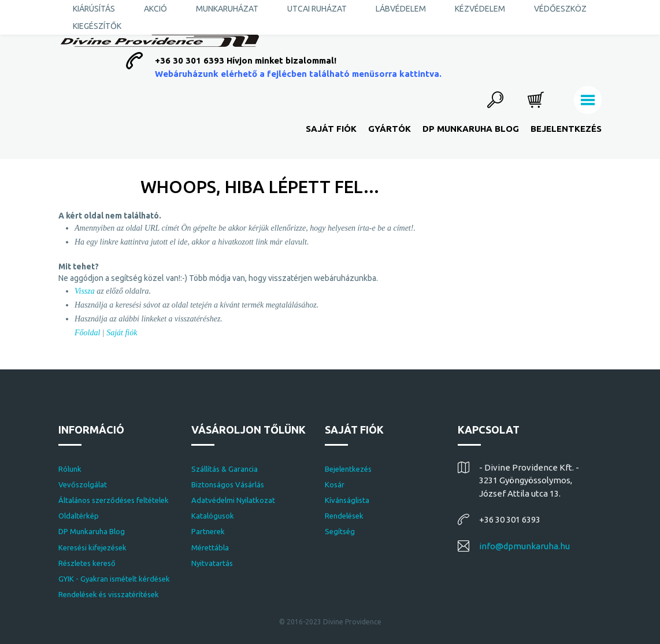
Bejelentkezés (566, 129)
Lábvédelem (401, 9)
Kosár (335, 484)
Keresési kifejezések (92, 547)
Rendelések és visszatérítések (109, 594)
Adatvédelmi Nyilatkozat (233, 500)
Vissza (85, 291)
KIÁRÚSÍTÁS (94, 9)
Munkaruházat (227, 9)
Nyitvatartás (212, 563)
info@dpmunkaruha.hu (524, 546)
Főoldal (87, 333)
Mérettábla (210, 547)
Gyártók (390, 129)
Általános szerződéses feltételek (114, 500)
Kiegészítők (97, 26)
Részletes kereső (87, 563)
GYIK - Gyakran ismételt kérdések (114, 579)
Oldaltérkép (79, 516)
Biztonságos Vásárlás (228, 484)
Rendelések (344, 516)
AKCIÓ (155, 9)
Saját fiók (331, 129)
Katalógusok (213, 516)
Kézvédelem (480, 9)
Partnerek (208, 531)
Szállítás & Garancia (225, 469)
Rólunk (70, 469)
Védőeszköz (560, 9)
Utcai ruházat (317, 9)
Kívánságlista (347, 500)
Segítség (340, 531)
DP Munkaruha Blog (471, 129)
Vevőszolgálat (83, 484)
